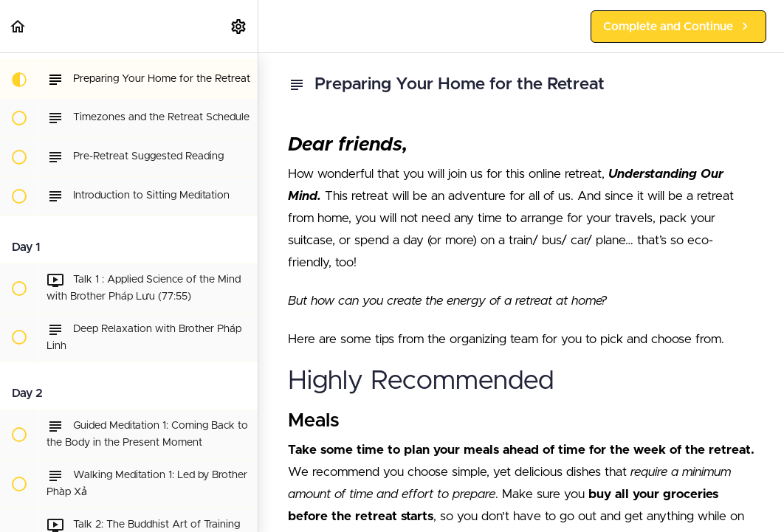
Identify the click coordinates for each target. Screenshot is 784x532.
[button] (18, 26)
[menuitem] (239, 26)
